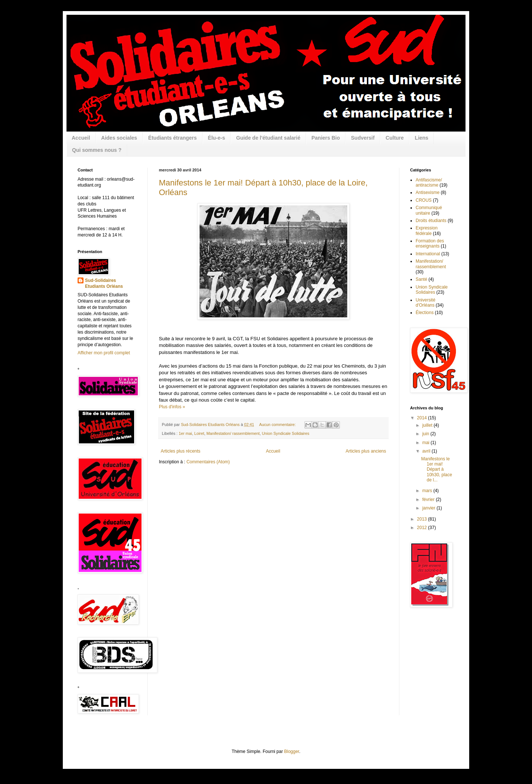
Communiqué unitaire (429, 210)
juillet (428, 425)
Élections (425, 313)
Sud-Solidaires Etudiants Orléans (104, 284)
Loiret (199, 433)
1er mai (185, 433)
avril (427, 451)
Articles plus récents (180, 451)
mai (427, 443)
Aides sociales (119, 138)
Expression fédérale (427, 231)
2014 (423, 418)
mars (428, 491)
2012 (423, 528)
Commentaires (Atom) (208, 462)
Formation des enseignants (430, 243)
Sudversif (363, 138)
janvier (429, 508)
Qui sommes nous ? (97, 150)
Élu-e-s (217, 138)
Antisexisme (428, 192)
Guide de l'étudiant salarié (268, 138)
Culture (395, 138)
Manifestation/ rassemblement (233, 433)
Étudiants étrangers (172, 138)
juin (426, 434)
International (428, 254)
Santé (421, 279)
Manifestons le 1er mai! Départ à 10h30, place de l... (437, 470)
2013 (423, 519)
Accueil (81, 138)
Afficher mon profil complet (104, 353)
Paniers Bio (326, 138)
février (429, 500)
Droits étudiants (431, 221)
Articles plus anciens (366, 451)
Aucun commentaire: (278, 425)
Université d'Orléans (425, 303)
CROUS (424, 200)
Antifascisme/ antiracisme (429, 183)
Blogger (292, 751)
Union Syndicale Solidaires (286, 433)
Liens (422, 138)
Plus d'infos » (172, 407)
